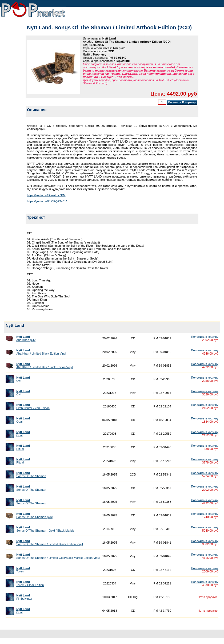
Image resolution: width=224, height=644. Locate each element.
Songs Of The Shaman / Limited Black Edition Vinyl (50, 543)
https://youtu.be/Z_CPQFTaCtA (47, 201)
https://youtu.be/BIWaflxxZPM (46, 195)
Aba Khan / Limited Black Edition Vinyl (41, 352)
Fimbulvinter (24, 597)
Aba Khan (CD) (26, 338)
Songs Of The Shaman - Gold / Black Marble (45, 529)
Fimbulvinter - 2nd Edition (33, 406)
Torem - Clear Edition (30, 583)
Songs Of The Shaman (31, 474)
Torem (23, 570)
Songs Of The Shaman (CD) (35, 515)
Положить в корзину (205, 337)
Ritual (23, 447)
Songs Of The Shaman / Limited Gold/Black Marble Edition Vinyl (58, 556)
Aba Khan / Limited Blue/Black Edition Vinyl (44, 366)
